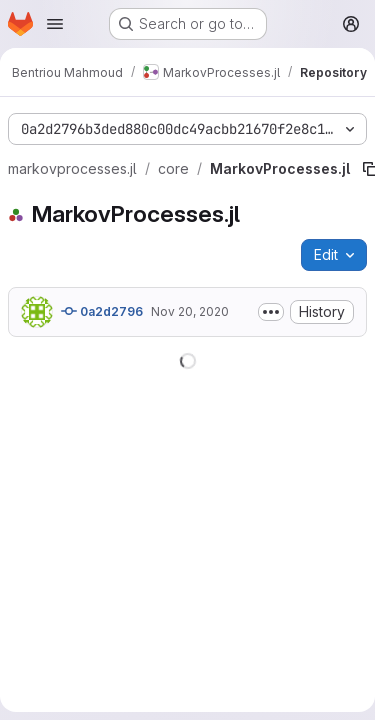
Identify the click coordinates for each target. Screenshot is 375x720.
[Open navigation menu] (55, 24)
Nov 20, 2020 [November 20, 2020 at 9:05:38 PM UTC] (190, 311)
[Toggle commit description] (271, 312)
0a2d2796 (102, 311)
